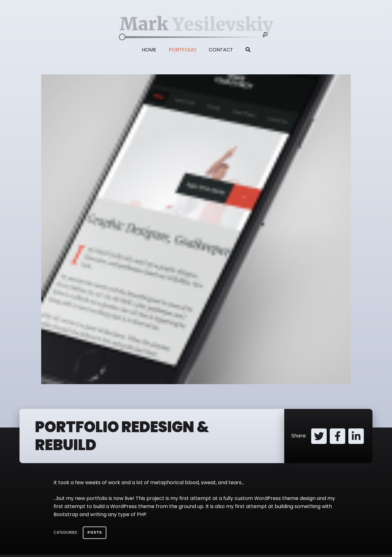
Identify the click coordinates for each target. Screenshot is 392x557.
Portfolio (183, 50)
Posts (95, 532)
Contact (221, 50)
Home (149, 50)
